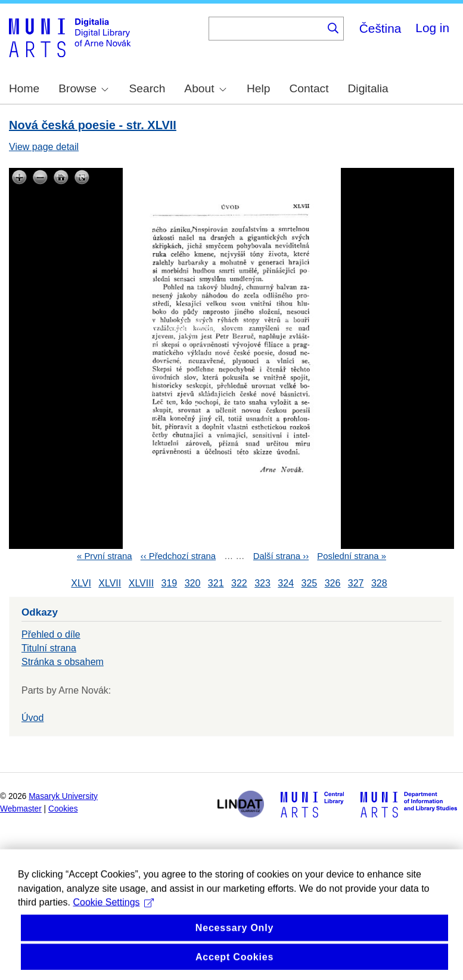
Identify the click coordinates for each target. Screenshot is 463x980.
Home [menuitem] (24, 88)
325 (309, 583)
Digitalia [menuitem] (368, 88)
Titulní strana (49, 648)
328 (379, 583)
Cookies (63, 809)
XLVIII (141, 583)
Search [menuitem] (147, 88)
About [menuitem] (205, 88)
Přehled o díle (51, 634)
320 (193, 583)
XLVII (110, 583)
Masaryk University (63, 796)
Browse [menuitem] (83, 88)
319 (170, 583)
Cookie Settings (113, 918)
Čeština (380, 28)
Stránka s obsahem (63, 662)
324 (286, 583)
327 (356, 583)
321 (216, 583)
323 (262, 583)
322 (239, 583)
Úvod (32, 718)
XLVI (81, 583)
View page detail (44, 147)
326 (333, 583)
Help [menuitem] (258, 88)
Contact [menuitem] (309, 88)
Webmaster (21, 809)
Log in (432, 28)
